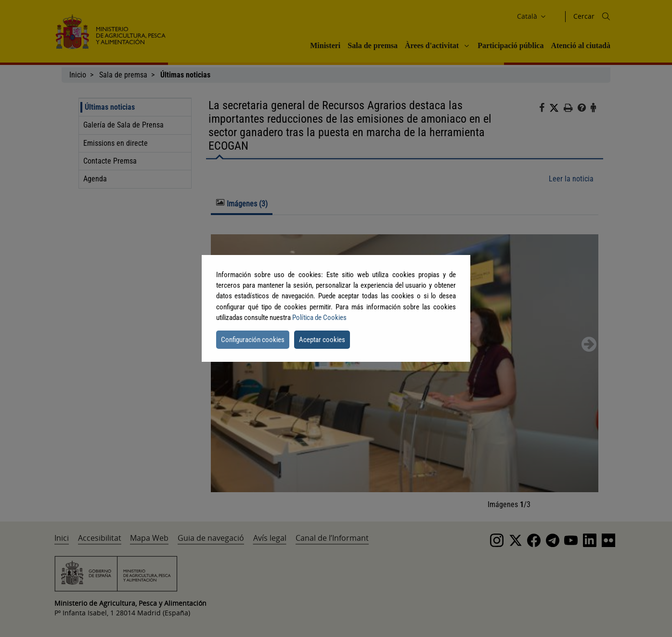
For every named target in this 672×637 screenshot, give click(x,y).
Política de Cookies (319, 318)
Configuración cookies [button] (253, 340)
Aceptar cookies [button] (322, 340)
